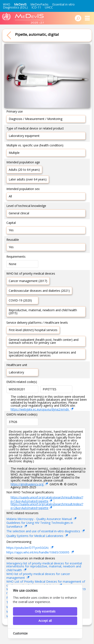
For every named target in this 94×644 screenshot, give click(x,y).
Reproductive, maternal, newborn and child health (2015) (43, 312)
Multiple (14, 153)
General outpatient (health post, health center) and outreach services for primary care (44, 341)
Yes (11, 230)
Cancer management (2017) (28, 281)
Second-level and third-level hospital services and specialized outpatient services (42, 354)
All (10, 196)
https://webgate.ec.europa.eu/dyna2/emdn (40, 409)
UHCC (49, 7)
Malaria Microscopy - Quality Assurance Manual (40, 519)
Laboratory (16, 372)
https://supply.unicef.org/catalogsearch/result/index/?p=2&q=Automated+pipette (47, 506)
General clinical (19, 213)
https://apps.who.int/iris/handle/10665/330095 (38, 552)
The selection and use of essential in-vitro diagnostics (44, 531)
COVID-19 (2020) (20, 300)
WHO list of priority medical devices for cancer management (38, 576)
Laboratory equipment (24, 136)
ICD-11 (36, 7)
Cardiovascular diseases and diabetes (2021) (39, 291)
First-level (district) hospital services (33, 330)
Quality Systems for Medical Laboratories (35, 536)
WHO (7, 4)
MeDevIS (20, 4)
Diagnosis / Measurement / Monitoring (36, 119)
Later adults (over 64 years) (28, 179)
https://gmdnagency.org (27, 484)
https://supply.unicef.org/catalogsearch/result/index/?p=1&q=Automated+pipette (47, 499)
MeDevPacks (39, 4)
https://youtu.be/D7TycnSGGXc (28, 548)
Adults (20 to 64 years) (24, 170)
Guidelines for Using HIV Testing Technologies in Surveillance (40, 525)
